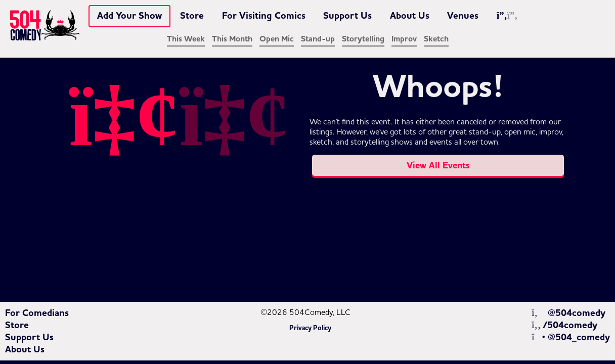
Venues (463, 16)
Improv (404, 39)
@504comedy (568, 313)
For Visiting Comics (264, 16)
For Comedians (37, 313)
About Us (410, 16)
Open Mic (277, 39)
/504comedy (564, 325)
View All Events (438, 165)
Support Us (347, 16)
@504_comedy (571, 337)
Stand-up (318, 39)
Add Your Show (129, 16)
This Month (232, 39)
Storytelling (363, 39)
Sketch (436, 39)
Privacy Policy (310, 328)
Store (192, 16)
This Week (186, 39)
